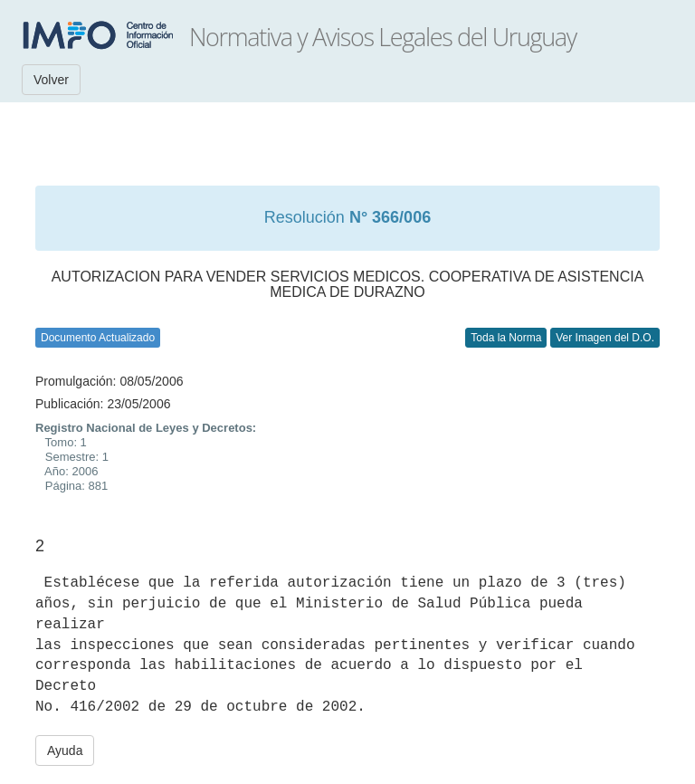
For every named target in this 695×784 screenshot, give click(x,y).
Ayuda (65, 751)
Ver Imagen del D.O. (605, 338)
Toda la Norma (506, 338)
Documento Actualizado (98, 338)
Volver (51, 80)
